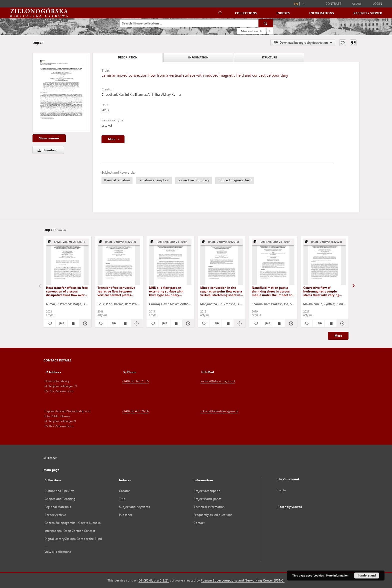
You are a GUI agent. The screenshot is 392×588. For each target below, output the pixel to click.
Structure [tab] (269, 57)
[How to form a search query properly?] (270, 31)
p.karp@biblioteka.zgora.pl (219, 411)
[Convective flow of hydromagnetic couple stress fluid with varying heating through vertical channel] (325, 262)
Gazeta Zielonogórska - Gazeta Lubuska (73, 523)
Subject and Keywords (134, 507)
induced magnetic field (235, 180)
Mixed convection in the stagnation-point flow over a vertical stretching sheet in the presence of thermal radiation (221, 291)
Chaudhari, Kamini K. (117, 95)
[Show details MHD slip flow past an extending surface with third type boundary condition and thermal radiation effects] (188, 323)
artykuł (107, 126)
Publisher (126, 515)
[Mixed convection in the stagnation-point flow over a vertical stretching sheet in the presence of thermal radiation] (222, 262)
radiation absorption (154, 180)
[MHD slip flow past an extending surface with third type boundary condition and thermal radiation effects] (170, 262)
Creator (124, 491)
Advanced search (251, 31)
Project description (207, 491)
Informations (322, 13)
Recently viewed (368, 13)
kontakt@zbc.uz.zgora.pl (218, 381)
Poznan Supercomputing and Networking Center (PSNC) (243, 580)
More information (337, 576)
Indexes (283, 13)
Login (377, 4)
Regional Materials (58, 507)
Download (47, 150)
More (338, 336)
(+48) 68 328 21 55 (136, 381)
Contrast (333, 4)
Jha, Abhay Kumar (168, 95)
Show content (49, 138)
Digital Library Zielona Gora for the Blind (73, 539)
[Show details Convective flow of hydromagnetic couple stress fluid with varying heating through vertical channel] (342, 323)
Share (357, 4)
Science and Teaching (60, 499)
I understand (367, 576)
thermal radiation (117, 180)
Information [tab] (198, 57)
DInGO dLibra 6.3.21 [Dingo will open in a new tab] (154, 580)
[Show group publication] (67, 242)
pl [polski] (303, 4)
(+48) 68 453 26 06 (136, 411)
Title (122, 499)
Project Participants (207, 499)
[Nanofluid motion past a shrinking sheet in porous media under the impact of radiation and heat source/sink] (273, 262)
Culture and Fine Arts (59, 491)
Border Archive (55, 515)
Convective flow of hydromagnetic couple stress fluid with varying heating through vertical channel (321, 291)
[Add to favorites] (343, 43)
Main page (51, 470)
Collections (246, 13)
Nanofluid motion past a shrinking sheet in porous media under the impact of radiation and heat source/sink (272, 291)
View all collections (58, 552)
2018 (105, 110)
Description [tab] (128, 57)
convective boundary (193, 180)
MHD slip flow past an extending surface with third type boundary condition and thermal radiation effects (166, 291)
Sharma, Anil (144, 95)
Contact (199, 523)
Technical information (209, 507)
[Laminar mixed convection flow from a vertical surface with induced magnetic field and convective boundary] (61, 92)
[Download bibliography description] (61, 323)
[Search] (266, 23)
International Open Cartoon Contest (70, 531)
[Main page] (220, 13)
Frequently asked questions (213, 515)
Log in (282, 490)
